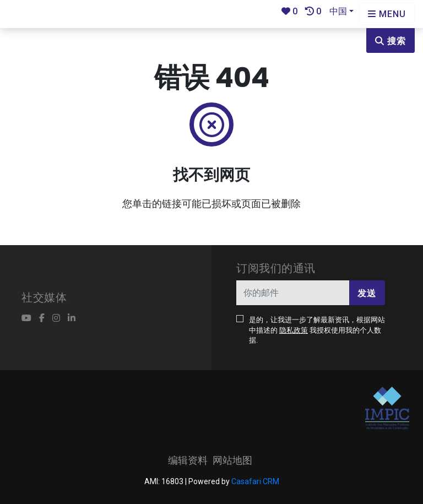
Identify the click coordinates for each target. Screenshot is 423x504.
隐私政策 (294, 330)
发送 (367, 293)
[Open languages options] (387, 14)
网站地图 (232, 460)
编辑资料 (188, 460)
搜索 (391, 41)
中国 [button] (338, 11)
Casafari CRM (255, 481)
